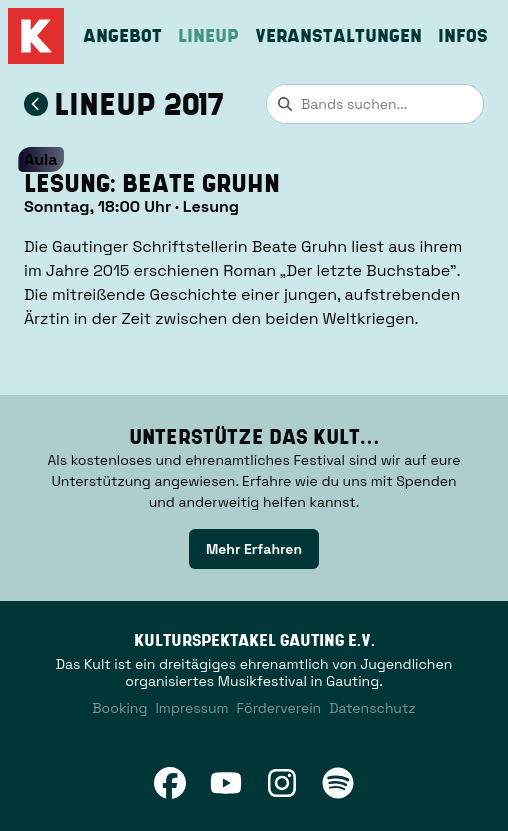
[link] (254, 549)
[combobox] (375, 104)
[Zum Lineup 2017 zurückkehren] (36, 104)
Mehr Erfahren (254, 549)
